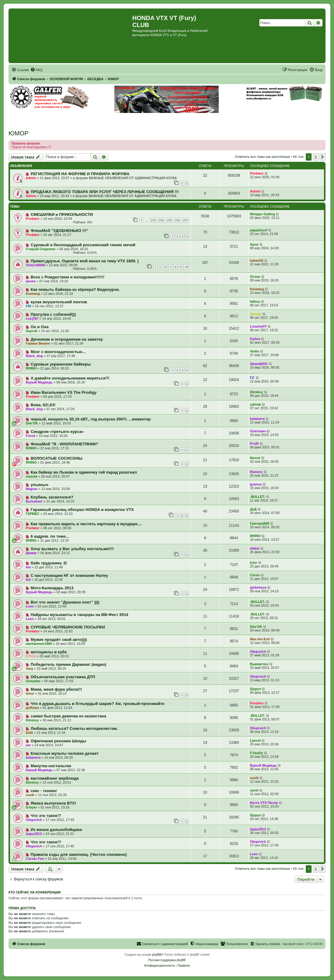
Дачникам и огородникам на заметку (67, 339)
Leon (30, 606)
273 (153, 220)
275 (169, 220)
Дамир (31, 553)
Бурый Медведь (39, 382)
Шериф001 (259, 364)
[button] (322, 157)
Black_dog (34, 356)
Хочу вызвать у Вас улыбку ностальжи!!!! (72, 549)
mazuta (32, 476)
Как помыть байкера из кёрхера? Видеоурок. (75, 289)
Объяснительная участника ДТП (63, 677)
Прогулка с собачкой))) (53, 314)
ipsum (31, 281)
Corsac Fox (35, 859)
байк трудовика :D (49, 563)
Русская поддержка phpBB (167, 960)
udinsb (255, 404)
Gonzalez (33, 681)
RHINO (31, 368)
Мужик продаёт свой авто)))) (59, 640)
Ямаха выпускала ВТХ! (53, 803)
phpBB (157, 955)
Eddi (29, 733)
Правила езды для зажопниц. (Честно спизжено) (79, 854)
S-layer (31, 807)
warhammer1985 (39, 644)
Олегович (258, 431)
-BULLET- (258, 497)
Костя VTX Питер (264, 803)
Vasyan (256, 314)
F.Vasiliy (256, 753)
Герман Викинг (38, 343)
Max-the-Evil (260, 639)
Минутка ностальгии (51, 766)
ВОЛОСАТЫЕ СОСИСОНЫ (56, 458)
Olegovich (258, 652)
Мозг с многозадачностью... (58, 352)
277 (186, 220)
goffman (32, 708)
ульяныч (39, 485)
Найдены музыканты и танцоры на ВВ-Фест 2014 (79, 615)
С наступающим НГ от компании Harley (69, 575)
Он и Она (40, 327)
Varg (29, 669)
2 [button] (316, 157)
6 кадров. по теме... (50, 536)
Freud (30, 436)
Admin (31, 178)
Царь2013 (34, 834)
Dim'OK (32, 423)
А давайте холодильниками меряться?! (70, 378)
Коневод (33, 294)
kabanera (257, 419)
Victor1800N (35, 265)
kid (28, 567)
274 (161, 220)
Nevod (255, 458)
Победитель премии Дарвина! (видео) (68, 664)
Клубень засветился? (52, 497)
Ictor (254, 563)
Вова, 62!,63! (43, 405)
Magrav (32, 489)
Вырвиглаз (259, 664)
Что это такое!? (46, 816)
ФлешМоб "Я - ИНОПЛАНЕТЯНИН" (65, 444)
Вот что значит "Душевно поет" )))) (65, 602)
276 (177, 220)
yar (28, 745)
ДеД (253, 509)
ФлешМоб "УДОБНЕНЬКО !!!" (59, 231)
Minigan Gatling (263, 214)
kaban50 (257, 260)
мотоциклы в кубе (49, 652)
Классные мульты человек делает (65, 753)
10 (186, 267)
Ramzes (256, 472)
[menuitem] (36, 70)
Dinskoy (256, 392)
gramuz (256, 484)
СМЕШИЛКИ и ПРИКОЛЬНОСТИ (62, 214)
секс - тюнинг (44, 791)
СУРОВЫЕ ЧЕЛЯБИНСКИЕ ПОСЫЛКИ (68, 627)
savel (254, 790)
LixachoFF (258, 326)
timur (30, 693)
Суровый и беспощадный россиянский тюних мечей (83, 245)
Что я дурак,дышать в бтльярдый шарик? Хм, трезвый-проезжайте (98, 704)
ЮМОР (19, 133)
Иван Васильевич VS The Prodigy (64, 392)
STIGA (31, 656)
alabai (255, 548)
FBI (29, 306)
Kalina (255, 339)
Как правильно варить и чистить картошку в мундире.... (86, 524)
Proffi (254, 444)
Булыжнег (34, 501)
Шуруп (255, 689)
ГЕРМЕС (33, 514)
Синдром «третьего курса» (57, 432)
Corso (255, 575)
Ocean (255, 277)
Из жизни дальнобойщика (56, 830)
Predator (257, 173)
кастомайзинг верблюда (55, 778)
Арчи (254, 244)
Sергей (32, 331)
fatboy (255, 301)
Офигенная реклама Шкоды (58, 741)
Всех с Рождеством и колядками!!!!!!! (67, 277)
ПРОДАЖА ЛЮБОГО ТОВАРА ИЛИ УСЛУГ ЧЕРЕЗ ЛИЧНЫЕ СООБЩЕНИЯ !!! (105, 192)
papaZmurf (259, 230)
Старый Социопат (41, 249)
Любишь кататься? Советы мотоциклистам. (74, 728)
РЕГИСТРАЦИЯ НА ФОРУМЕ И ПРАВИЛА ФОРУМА (80, 174)
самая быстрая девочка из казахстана (68, 716)
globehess (258, 587)
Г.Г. (252, 378)
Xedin (255, 351)
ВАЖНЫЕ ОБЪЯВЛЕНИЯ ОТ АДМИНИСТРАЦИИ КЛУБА (133, 178)
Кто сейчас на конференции (35, 892)
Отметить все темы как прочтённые (262, 157)
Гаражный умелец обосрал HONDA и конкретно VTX (82, 510)
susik (254, 778)
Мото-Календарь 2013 (52, 588)
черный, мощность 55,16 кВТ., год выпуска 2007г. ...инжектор (91, 419)
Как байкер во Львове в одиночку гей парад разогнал (84, 472)
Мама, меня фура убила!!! (56, 689)
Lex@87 (32, 318)
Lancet (255, 740)
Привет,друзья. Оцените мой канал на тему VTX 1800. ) (85, 261)
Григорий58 (260, 523)
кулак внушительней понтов (59, 302)
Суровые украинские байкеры (61, 364)
